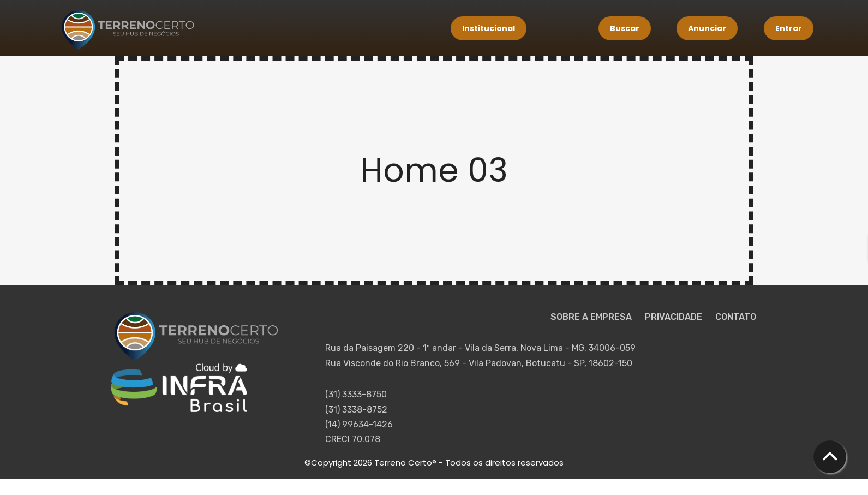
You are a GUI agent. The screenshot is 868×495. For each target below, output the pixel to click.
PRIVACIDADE (675, 317)
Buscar (625, 28)
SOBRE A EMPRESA (592, 317)
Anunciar (707, 28)
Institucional (489, 28)
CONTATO (736, 317)
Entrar (789, 28)
